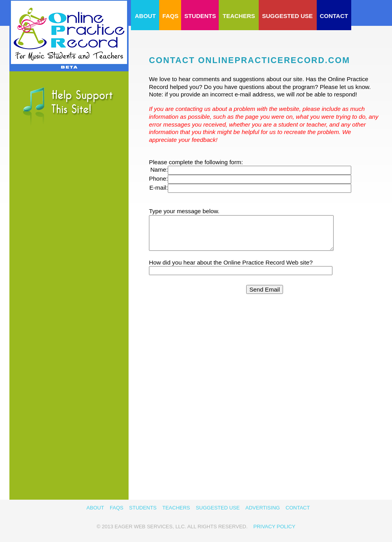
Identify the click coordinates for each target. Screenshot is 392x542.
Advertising (263, 508)
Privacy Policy (274, 527)
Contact (334, 16)
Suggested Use (288, 16)
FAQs (170, 16)
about (145, 16)
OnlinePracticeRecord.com (69, 35)
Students (200, 16)
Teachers (239, 16)
